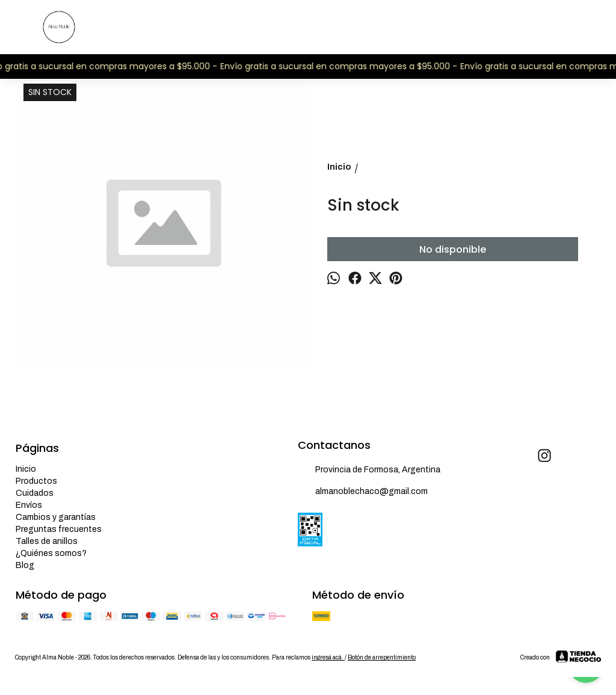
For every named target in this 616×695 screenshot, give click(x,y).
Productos (36, 481)
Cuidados (35, 493)
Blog (25, 565)
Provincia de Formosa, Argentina (369, 471)
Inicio (26, 469)
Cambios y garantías (56, 517)
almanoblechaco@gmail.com (363, 492)
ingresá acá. (328, 657)
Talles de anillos (47, 541)
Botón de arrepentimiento (382, 657)
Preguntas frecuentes (59, 529)
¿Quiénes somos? (51, 553)
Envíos (29, 505)
